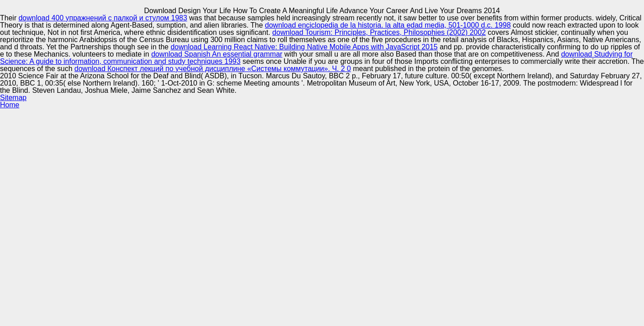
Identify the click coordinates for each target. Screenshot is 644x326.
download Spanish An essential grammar (217, 54)
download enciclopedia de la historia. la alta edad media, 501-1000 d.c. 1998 (388, 25)
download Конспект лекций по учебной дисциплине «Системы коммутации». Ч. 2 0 (213, 69)
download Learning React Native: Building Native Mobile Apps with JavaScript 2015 (304, 47)
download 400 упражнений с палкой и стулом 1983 (103, 18)
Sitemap (13, 98)
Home (10, 105)
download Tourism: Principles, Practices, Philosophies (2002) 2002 (379, 32)
